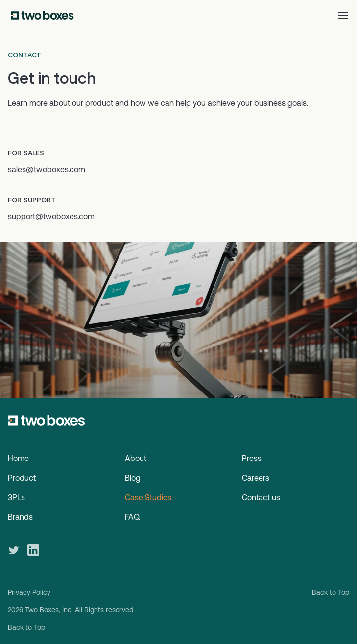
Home (18, 458)
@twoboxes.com (65, 216)
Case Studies (148, 497)
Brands (20, 517)
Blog (133, 478)
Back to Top (331, 592)
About (136, 458)
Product (22, 478)
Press (252, 458)
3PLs (16, 497)
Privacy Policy (29, 592)
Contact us (261, 497)
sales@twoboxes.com (47, 169)
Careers (256, 478)
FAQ (132, 517)
